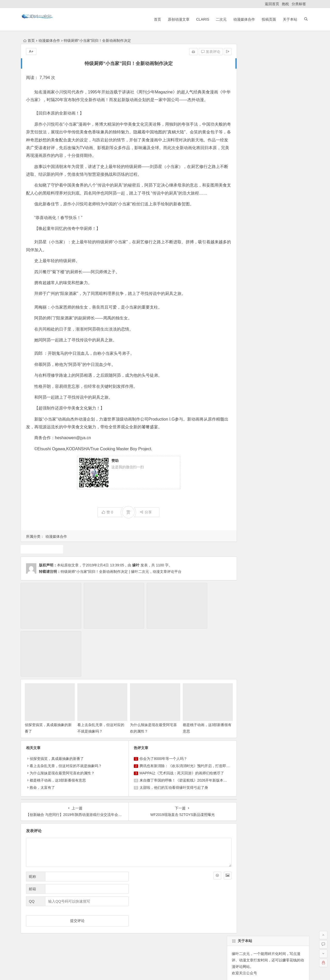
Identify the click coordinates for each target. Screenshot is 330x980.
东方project (240, 404)
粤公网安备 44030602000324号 (143, 970)
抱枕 (285, 4)
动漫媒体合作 (242, 19)
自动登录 (258, 219)
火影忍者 (259, 395)
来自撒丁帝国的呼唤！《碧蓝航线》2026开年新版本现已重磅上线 (186, 737)
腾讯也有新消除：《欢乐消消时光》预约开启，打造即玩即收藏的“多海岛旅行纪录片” (201, 722)
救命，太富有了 (42, 744)
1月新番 (237, 376)
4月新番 (295, 358)
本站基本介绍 (94, 921)
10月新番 (262, 404)
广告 (253, 376)
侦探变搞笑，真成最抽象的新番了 (57, 715)
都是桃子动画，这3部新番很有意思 (58, 737)
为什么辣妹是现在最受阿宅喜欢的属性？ (62, 729)
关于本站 (288, 19)
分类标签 (299, 4)
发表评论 (198, 52)
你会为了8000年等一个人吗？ (157, 715)
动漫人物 (279, 395)
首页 (155, 19)
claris (284, 376)
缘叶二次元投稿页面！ (249, 251)
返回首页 (272, 4)
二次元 (219, 19)
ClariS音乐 (34, 921)
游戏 (290, 367)
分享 (139, 528)
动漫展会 (62, 921)
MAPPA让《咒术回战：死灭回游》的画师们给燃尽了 (175, 729)
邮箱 (32, 846)
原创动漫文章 (177, 19)
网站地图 (177, 970)
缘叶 (136, 581)
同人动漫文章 (269, 367)
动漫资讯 (277, 386)
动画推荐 (40, 565)
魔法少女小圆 (242, 367)
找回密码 (281, 219)
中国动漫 (238, 395)
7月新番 (258, 386)
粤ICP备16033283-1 (201, 970)
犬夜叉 (277, 358)
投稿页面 (267, 19)
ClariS (201, 19)
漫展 (294, 386)
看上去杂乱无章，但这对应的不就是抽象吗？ (66, 722)
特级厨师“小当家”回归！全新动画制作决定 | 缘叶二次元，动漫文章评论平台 (121, 587)
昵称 (32, 833)
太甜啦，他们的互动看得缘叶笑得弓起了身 (167, 744)
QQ (32, 858)
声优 (262, 358)
